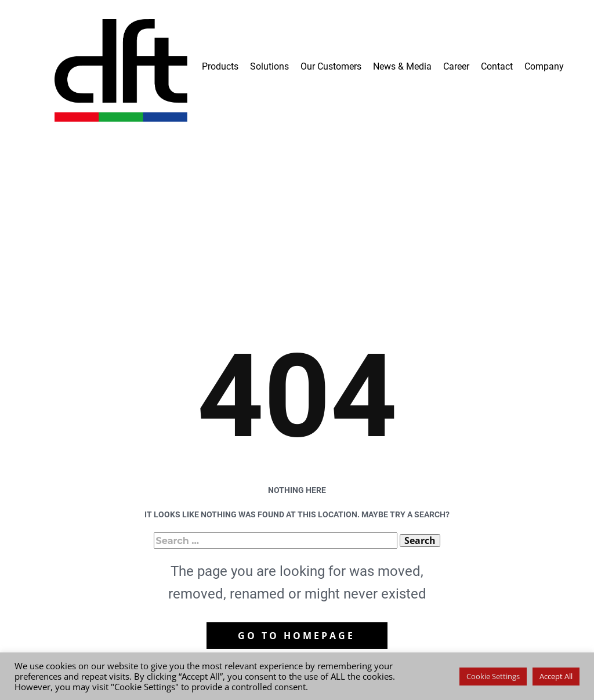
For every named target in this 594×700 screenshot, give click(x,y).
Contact (497, 66)
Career (456, 66)
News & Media (402, 66)
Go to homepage (296, 636)
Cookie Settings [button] (493, 676)
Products (220, 66)
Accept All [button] (556, 676)
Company (544, 66)
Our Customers (331, 66)
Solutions (269, 66)
